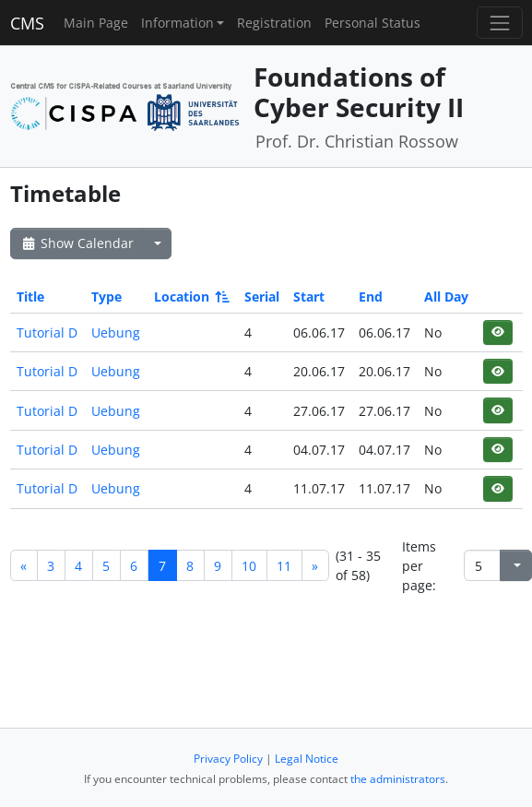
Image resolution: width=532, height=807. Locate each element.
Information (177, 23)
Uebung (116, 332)
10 (249, 566)
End (371, 297)
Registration (274, 23)
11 (284, 566)
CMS (27, 23)
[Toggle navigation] (499, 23)
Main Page (96, 23)
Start (309, 297)
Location (190, 297)
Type (106, 297)
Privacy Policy (228, 759)
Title (30, 297)
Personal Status (372, 23)
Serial (262, 297)
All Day (446, 297)
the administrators (398, 779)
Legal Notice (307, 759)
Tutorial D (47, 332)
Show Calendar (77, 243)
